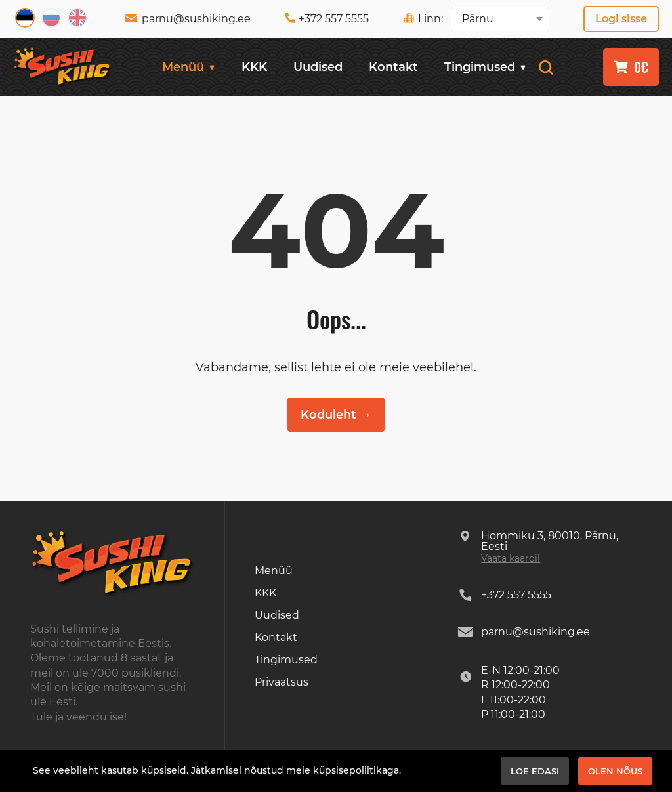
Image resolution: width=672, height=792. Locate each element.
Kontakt (393, 67)
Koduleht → (336, 415)
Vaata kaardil (511, 558)
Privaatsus (282, 682)
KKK (254, 67)
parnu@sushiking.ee (187, 19)
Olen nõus (615, 771)
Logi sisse (621, 19)
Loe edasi (535, 771)
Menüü (189, 67)
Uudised (318, 67)
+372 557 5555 (327, 19)
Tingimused (485, 67)
